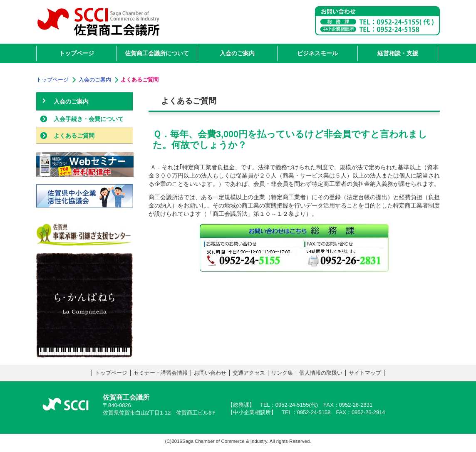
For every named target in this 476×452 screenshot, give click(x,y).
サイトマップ (365, 373)
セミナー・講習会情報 (161, 373)
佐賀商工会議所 (99, 23)
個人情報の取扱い (321, 373)
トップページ (111, 373)
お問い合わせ (210, 373)
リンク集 (282, 373)
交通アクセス (249, 373)
